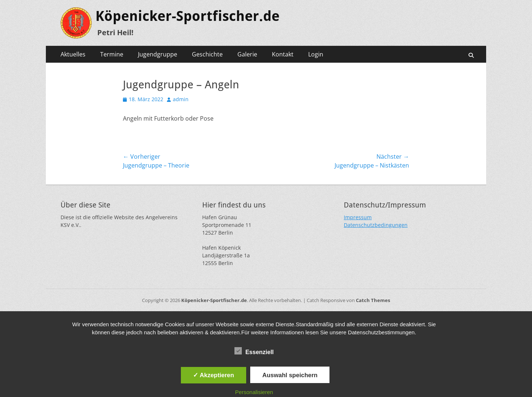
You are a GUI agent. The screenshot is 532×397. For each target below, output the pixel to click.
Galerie (247, 54)
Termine (112, 54)
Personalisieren (254, 392)
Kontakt (283, 54)
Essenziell (254, 351)
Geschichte (207, 54)
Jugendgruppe (158, 54)
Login (316, 54)
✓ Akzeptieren (214, 375)
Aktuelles (73, 54)
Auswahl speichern (290, 375)
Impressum (358, 217)
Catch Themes (373, 300)
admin (181, 99)
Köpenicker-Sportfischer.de (187, 16)
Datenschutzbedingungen (376, 225)
